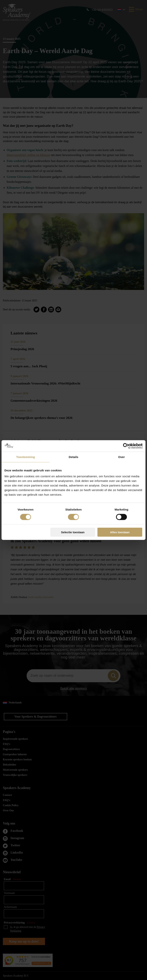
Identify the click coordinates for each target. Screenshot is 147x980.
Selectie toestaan (73, 532)
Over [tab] (121, 457)
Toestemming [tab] (26, 457)
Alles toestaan (120, 532)
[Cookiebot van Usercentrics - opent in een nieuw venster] (126, 446)
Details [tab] (73, 457)
